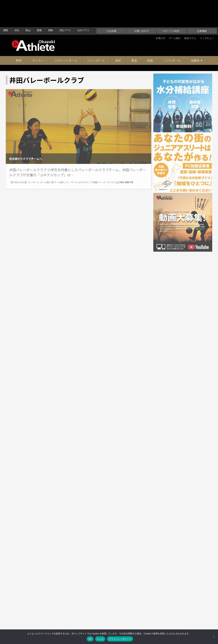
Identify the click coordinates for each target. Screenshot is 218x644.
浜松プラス (72, 4)
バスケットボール (66, 41)
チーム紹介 (169, 19)
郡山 (31, 4)
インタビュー (206, 19)
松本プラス (93, 4)
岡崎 (56, 4)
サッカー (38, 41)
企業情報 (202, 11)
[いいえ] (214, 637)
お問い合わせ (142, 11)
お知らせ (152, 19)
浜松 (19, 4)
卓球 (118, 41)
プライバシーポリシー (120, 639)
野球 (19, 41)
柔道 (134, 41)
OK (90, 639)
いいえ (100, 639)
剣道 (150, 41)
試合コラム (186, 19)
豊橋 (43, 4)
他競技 (195, 41)
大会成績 (111, 11)
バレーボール (96, 41)
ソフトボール (172, 41)
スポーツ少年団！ (172, 11)
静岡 (6, 4)
